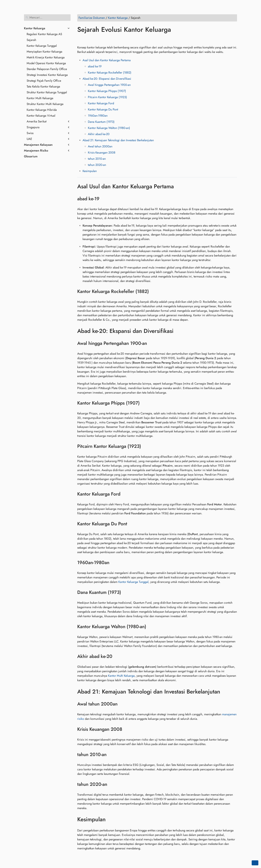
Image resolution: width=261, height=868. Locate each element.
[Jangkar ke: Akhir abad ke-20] (117, 656)
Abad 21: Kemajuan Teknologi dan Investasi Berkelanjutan (118, 140)
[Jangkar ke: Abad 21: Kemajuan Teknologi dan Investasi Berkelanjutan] (225, 692)
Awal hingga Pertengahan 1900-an (109, 85)
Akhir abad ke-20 (99, 134)
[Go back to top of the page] (255, 863)
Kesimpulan (90, 171)
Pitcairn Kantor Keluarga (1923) (107, 97)
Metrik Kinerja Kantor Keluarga (46, 57)
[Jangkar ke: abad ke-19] (104, 199)
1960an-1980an (98, 116)
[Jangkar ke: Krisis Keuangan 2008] (126, 729)
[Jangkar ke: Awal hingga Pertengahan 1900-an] (151, 343)
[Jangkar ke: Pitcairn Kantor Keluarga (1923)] (145, 446)
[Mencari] (47, 18)
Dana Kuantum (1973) (101, 122)
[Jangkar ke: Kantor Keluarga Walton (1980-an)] (150, 627)
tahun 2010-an (97, 159)
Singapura (33, 127)
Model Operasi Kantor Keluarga (46, 63)
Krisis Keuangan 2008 (102, 153)
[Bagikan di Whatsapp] (106, 39)
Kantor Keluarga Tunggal (42, 46)
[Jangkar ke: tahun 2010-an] (111, 755)
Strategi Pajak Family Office (44, 81)
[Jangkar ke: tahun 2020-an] (111, 784)
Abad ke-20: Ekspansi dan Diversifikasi (107, 79)
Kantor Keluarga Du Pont (103, 109)
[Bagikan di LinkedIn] (93, 39)
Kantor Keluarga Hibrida (42, 110)
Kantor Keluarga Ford (101, 103)
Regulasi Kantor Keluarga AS (44, 34)
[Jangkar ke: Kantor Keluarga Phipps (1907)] (144, 403)
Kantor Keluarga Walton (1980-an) (109, 128)
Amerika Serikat (37, 121)
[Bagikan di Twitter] (87, 39)
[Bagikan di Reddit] (99, 39)
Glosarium (31, 156)
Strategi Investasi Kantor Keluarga (47, 75)
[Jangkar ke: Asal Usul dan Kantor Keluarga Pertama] (179, 186)
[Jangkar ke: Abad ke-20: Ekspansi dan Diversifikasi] (178, 331)
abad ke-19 (95, 66)
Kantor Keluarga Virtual (41, 116)
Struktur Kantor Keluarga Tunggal (47, 92)
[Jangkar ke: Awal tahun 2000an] (122, 704)
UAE (29, 139)
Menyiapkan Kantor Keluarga (44, 52)
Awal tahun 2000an (100, 146)
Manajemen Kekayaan (38, 145)
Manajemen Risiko (36, 151)
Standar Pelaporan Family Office (47, 69)
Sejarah (31, 40)
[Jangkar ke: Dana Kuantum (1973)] (125, 592)
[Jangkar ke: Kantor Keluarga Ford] (125, 494)
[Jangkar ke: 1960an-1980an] (114, 563)
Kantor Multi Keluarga (40, 98)
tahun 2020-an (97, 165)
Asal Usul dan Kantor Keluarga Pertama (107, 60)
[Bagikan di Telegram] (112, 39)
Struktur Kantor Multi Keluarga (45, 104)
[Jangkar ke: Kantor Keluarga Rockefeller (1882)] (153, 291)
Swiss (30, 133)
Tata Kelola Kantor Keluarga (43, 87)
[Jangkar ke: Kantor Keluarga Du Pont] (131, 524)
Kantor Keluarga (35, 28)
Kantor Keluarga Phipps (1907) (107, 91)
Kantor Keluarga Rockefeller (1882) (110, 73)
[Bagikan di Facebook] (80, 39)
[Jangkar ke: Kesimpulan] (111, 819)
